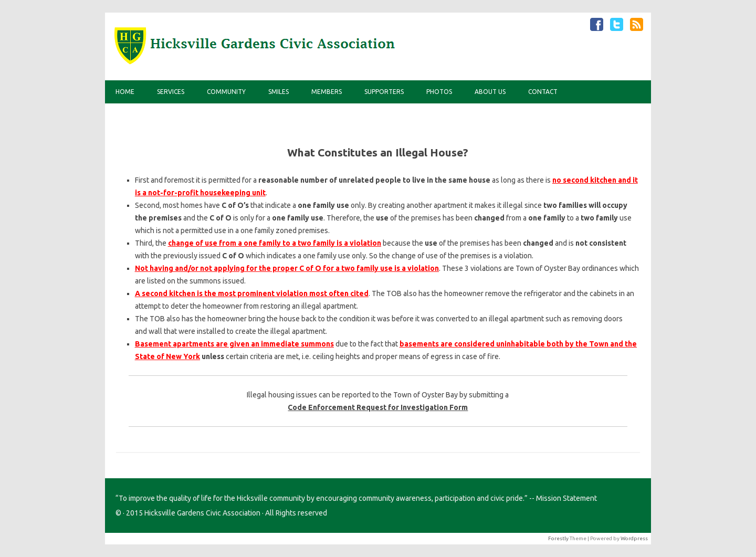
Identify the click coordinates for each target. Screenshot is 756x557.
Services (171, 92)
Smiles (279, 92)
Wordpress (634, 538)
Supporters (384, 92)
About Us (490, 92)
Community (226, 92)
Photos (439, 92)
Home (125, 92)
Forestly (558, 538)
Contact (543, 92)
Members (327, 92)
